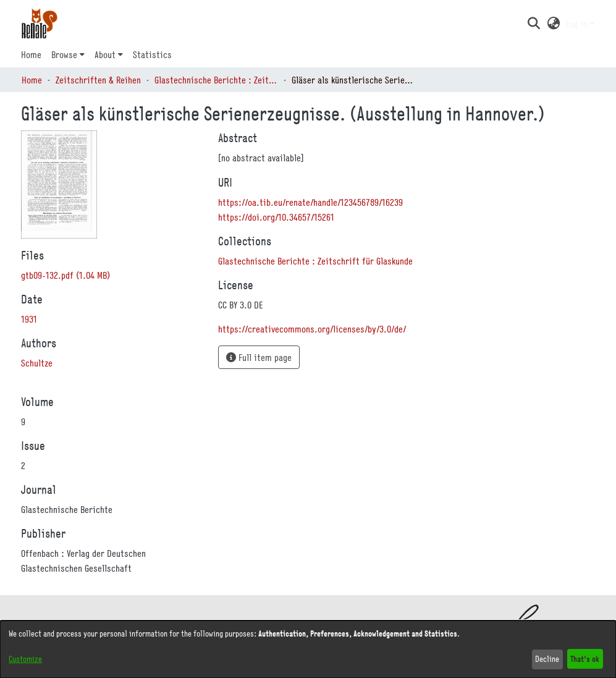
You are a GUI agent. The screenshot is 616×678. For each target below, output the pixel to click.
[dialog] (308, 649)
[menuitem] (68, 54)
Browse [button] (64, 54)
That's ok (585, 659)
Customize (25, 659)
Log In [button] (578, 23)
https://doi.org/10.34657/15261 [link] (276, 217)
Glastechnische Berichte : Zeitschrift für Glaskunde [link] (216, 80)
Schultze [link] (37, 363)
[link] (65, 275)
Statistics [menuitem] (152, 54)
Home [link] (32, 80)
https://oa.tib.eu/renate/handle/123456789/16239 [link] (310, 202)
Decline (547, 659)
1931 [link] (29, 319)
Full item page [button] (259, 357)
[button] (534, 23)
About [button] (105, 54)
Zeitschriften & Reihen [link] (98, 80)
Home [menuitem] (31, 54)
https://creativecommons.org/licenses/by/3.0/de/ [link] (312, 329)
